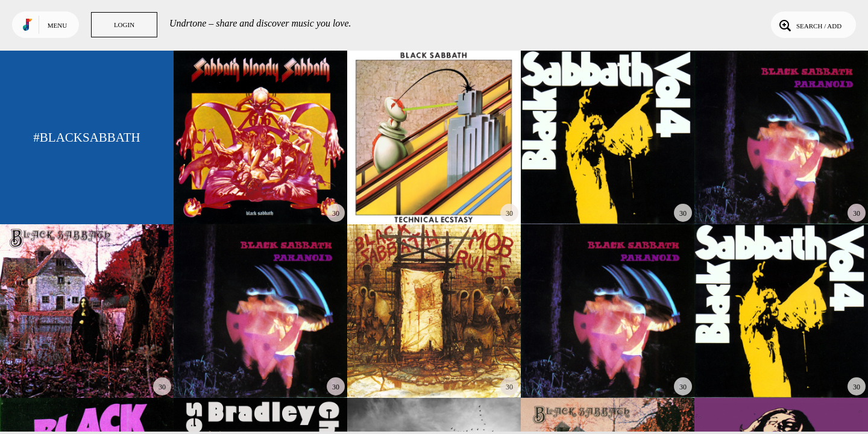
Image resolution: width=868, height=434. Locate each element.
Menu (57, 25)
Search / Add (809, 25)
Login (124, 25)
